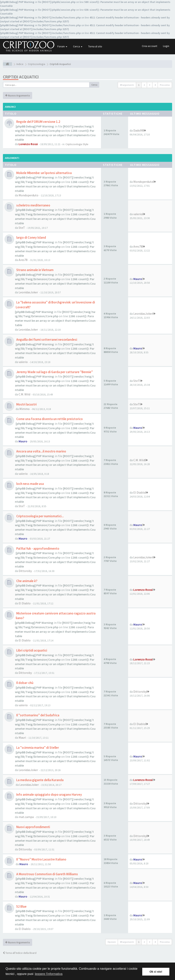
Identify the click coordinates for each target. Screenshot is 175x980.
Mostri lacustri (26, 404)
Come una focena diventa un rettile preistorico (49, 419)
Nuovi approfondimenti (33, 827)
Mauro (138, 279)
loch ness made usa (30, 484)
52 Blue (21, 906)
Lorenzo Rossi (28, 144)
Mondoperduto (28, 195)
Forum (62, 46)
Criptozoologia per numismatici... (40, 516)
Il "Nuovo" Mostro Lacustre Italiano (41, 859)
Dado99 (138, 130)
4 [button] (155, 85)
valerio (138, 214)
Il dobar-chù (25, 683)
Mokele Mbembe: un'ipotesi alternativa (44, 173)
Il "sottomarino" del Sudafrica (37, 715)
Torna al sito (95, 46)
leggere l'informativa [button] (49, 974)
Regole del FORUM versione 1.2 (38, 122)
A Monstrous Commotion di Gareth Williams (47, 874)
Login (166, 46)
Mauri (22, 737)
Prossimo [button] (165, 85)
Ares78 (23, 260)
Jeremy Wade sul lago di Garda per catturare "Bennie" (54, 372)
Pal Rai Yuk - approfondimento (37, 548)
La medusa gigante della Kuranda (40, 780)
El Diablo (139, 492)
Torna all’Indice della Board (20, 953)
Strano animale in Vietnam (35, 270)
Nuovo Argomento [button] (18, 95)
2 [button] (144, 85)
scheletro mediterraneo (33, 205)
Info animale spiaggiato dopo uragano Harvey (49, 795)
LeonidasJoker (28, 292)
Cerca (78, 46)
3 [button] (150, 85)
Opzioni (112, 942)
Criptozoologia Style (77, 144)
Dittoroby (25, 571)
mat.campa (26, 817)
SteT (22, 228)
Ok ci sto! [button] (156, 972)
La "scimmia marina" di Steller (37, 748)
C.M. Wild (24, 394)
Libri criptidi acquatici (31, 650)
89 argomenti (127, 85)
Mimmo (25, 409)
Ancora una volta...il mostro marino (41, 451)
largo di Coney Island (31, 237)
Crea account (150, 46)
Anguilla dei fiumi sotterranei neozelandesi (46, 340)
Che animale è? (27, 581)
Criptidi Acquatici (21, 77)
